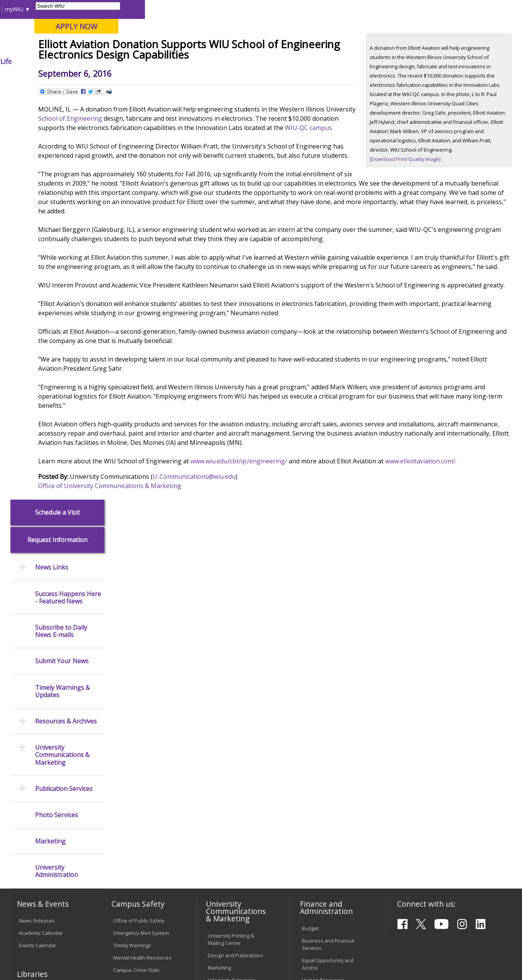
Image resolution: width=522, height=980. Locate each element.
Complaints (221, 875)
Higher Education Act (232, 727)
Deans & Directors (323, 784)
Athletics (282, 61)
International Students (118, 9)
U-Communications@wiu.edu (265, 580)
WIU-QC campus (241, 194)
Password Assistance (138, 809)
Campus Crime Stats (136, 684)
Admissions (164, 61)
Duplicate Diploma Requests (40, 812)
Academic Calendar (41, 647)
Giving (323, 61)
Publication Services (64, 379)
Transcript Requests (42, 796)
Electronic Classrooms (139, 797)
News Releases (37, 635)
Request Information (57, 131)
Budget (310, 642)
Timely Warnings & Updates (62, 282)
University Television (232, 694)
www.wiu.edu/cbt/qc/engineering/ (310, 555)
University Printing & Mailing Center (231, 653)
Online (220, 46)
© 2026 (29, 955)
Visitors (73, 9)
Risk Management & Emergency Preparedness (136, 704)
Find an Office (318, 772)
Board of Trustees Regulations (229, 795)
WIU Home (130, 79)
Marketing (50, 432)
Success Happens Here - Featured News (68, 188)
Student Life (369, 61)
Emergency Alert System (141, 647)
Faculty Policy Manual (232, 811)
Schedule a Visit (57, 103)
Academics (112, 61)
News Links (52, 158)
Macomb (149, 46)
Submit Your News (62, 252)
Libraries (256, 9)
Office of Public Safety (139, 635)
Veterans (173, 922)
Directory (333, 9)
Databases (31, 730)
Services (29, 742)
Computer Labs (131, 784)
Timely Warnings (132, 660)
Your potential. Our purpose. (87, 46)
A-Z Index (364, 9)
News (157, 79)
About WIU (61, 61)
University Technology (139, 841)
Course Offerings (294, 9)
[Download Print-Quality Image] (416, 216)
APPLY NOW (453, 26)
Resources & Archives (66, 312)
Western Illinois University (122, 33)
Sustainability (130, 922)
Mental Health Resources (142, 672)
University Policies (229, 779)
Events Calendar (38, 660)
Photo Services (56, 406)
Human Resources (323, 694)
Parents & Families (34, 9)
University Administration (56, 462)
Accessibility (38, 922)
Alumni (210, 61)
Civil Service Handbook (234, 843)
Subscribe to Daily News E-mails (61, 222)
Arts (245, 61)
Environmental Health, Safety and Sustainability (141, 727)
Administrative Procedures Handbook (234, 827)
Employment (83, 922)
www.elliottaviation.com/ (145, 564)
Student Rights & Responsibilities (227, 859)
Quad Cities (186, 46)
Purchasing (315, 706)
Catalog (27, 718)
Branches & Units (39, 705)
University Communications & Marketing (62, 346)
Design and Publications (236, 669)
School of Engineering (219, 175)
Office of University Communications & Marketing (181, 589)
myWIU (391, 9)
